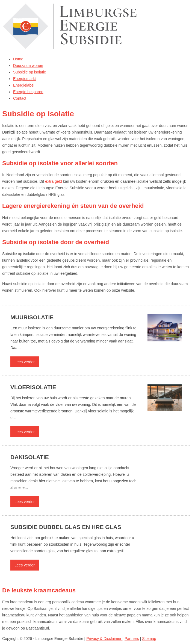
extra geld (53, 181)
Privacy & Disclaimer (104, 639)
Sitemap (149, 639)
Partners (132, 639)
